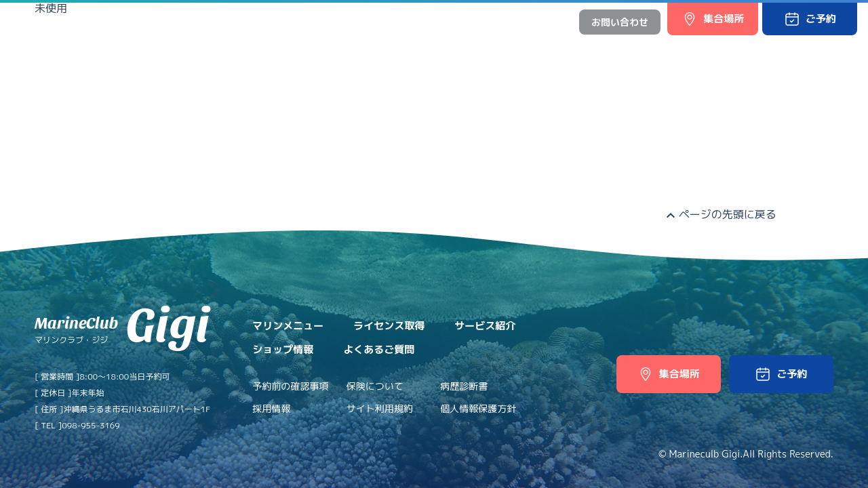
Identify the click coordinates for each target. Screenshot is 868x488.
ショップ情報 (519, 49)
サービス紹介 (436, 49)
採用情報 (271, 408)
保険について (375, 386)
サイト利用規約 (380, 408)
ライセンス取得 (348, 49)
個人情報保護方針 (478, 408)
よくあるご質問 (607, 49)
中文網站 (549, 22)
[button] (810, 19)
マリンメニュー (255, 49)
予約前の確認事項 (290, 386)
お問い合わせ (620, 22)
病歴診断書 (464, 386)
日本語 (513, 22)
